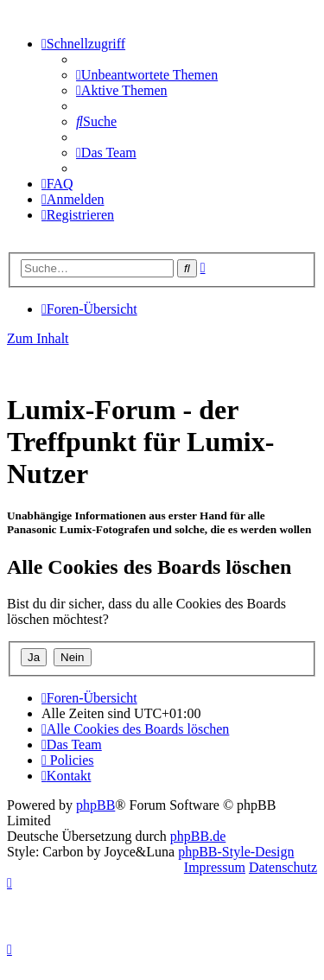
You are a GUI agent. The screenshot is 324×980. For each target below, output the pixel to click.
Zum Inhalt (38, 338)
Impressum (215, 867)
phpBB (95, 805)
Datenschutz (283, 867)
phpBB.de (198, 836)
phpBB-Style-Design (236, 852)
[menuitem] (147, 75)
